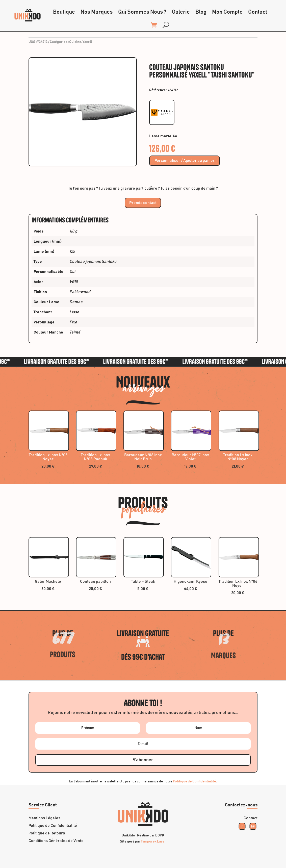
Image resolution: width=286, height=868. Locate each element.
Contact (258, 12)
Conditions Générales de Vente (56, 841)
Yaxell (87, 42)
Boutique (64, 12)
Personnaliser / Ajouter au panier (185, 161)
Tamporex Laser (153, 841)
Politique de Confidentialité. (195, 781)
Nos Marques (97, 12)
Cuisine (75, 42)
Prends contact (143, 203)
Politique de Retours (47, 833)
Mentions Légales (44, 818)
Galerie (181, 12)
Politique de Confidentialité (53, 826)
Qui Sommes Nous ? (142, 12)
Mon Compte (227, 12)
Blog (201, 12)
